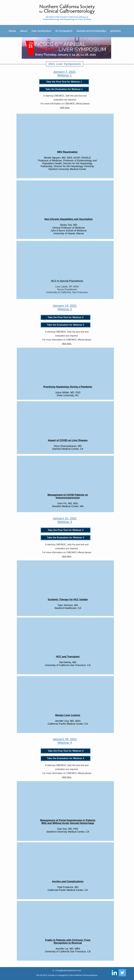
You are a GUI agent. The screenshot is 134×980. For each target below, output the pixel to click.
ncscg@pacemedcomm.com (68, 970)
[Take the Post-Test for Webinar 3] (66, 530)
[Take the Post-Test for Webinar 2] (66, 317)
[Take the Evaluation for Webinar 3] (66, 538)
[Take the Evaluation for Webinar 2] (66, 325)
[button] (115, 31)
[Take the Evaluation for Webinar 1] (64, 89)
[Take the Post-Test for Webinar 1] (64, 82)
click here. (65, 108)
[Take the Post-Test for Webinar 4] (66, 751)
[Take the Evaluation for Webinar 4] (66, 758)
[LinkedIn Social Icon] (114, 973)
